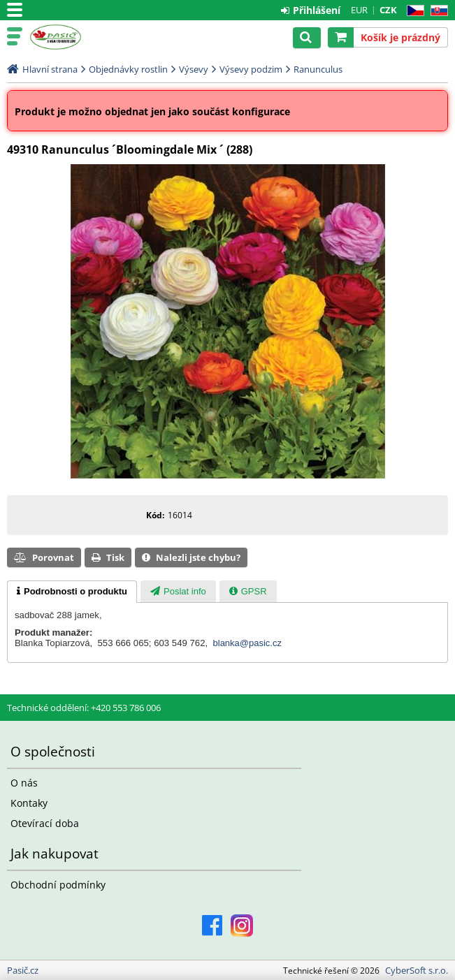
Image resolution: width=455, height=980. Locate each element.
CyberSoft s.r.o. (417, 970)
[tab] (72, 592)
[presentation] (72, 592)
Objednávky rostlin (128, 69)
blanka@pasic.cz (247, 643)
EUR (359, 10)
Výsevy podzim (251, 69)
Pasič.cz (71, 37)
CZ (413, 11)
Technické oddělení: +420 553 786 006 (84, 708)
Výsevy (194, 69)
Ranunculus (318, 69)
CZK (388, 10)
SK (436, 11)
